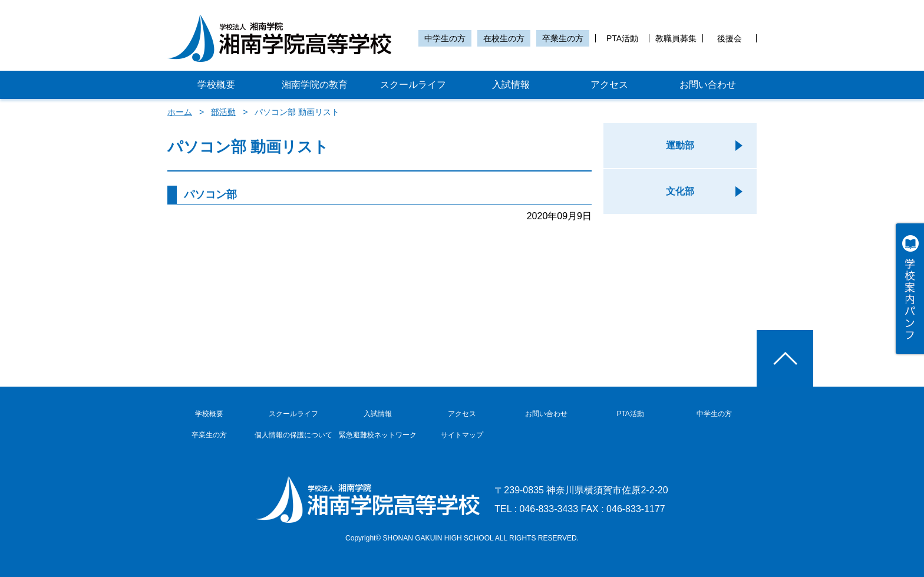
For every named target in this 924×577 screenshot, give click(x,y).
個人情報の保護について (293, 435)
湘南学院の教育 (315, 85)
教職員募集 (676, 38)
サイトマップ (462, 435)
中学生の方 (445, 38)
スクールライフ (413, 85)
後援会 (730, 38)
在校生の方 (504, 38)
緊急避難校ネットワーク (378, 435)
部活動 (223, 112)
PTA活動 (622, 38)
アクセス (609, 85)
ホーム (180, 112)
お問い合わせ (708, 85)
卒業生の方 (563, 38)
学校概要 (216, 85)
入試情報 (511, 85)
